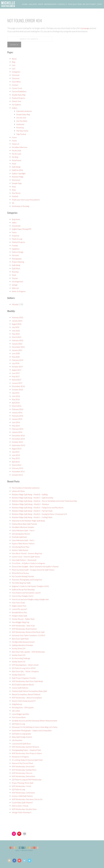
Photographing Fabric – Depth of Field (28, 750)
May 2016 (16, 399)
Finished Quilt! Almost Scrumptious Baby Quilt (32, 691)
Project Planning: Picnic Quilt (24, 783)
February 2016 (18, 409)
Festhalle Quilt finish (21, 537)
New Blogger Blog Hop (22, 622)
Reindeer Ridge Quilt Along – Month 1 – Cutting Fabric (36, 517)
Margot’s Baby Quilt (21, 616)
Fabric (15, 232)
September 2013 (19, 445)
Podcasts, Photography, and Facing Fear (29, 580)
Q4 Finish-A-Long (19, 724)
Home (14, 137)
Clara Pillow (17, 82)
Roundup (16, 272)
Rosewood (16, 180)
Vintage (15, 285)
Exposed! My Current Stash (24, 763)
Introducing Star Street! (22, 534)
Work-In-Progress (20, 291)
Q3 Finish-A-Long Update (23, 734)
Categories (17, 72)
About (15, 59)
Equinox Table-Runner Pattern (25, 543)
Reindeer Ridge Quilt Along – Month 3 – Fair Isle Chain (35, 511)
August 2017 (17, 370)
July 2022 (16, 327)
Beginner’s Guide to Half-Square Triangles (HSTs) (33, 586)
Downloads (17, 226)
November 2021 (19, 347)
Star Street (17, 193)
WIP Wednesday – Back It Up (24, 625)
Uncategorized (18, 281)
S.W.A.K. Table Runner (21, 550)
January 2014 (18, 432)
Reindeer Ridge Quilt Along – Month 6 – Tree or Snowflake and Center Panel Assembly (49, 501)
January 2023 (18, 321)
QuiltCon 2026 (18, 170)
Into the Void (22, 118)
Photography (17, 259)
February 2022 (18, 340)
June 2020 (16, 353)
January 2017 (18, 383)
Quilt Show (17, 268)
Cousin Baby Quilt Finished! (24, 802)
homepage (86, 28)
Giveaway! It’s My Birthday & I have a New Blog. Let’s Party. (38, 727)
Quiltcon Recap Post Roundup (25, 589)
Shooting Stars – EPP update (24, 707)
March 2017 (17, 380)
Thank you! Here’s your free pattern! (27, 200)
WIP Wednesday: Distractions (25, 776)
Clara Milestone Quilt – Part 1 (25, 540)
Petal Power (17, 160)
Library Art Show (19, 491)
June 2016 (16, 396)
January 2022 (18, 344)
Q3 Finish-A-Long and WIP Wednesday (29, 779)
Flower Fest (17, 101)
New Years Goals (19, 603)
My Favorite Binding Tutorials (25, 576)
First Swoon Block (19, 717)
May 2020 (16, 357)
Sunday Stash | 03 (19, 655)
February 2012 (18, 468)
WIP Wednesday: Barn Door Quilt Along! (29, 681)
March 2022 (17, 337)
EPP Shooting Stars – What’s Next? (27, 665)
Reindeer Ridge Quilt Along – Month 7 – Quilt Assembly (36, 498)
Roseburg (21, 127)
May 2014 (16, 426)
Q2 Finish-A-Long (19, 789)
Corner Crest (18, 88)
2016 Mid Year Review (22, 573)
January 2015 (18, 419)
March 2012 (17, 465)
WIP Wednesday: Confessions (25, 793)
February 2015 (18, 416)
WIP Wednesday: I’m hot (22, 786)
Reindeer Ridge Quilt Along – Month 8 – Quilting (33, 494)
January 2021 (18, 350)
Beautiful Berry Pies (21, 612)
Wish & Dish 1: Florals (21, 806)
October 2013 (18, 442)
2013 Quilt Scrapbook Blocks (24, 684)
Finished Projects (19, 98)
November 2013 (19, 439)
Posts (14, 164)
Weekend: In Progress (21, 757)
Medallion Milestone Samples (25, 527)
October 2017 (18, 366)
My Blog (16, 157)
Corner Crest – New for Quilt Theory (28, 557)
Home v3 (16, 144)
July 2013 (16, 452)
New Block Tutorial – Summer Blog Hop (29, 553)
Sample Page (17, 183)
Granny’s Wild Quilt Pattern (24, 796)
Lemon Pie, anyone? (20, 609)
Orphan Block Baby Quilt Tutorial (26, 524)
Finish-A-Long (18, 239)
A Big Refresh (18, 704)
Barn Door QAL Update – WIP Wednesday (30, 652)
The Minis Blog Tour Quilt (23, 583)
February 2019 (18, 360)
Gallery (15, 108)
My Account (17, 150)
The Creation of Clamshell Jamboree (28, 488)
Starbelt (15, 196)
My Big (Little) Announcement (25, 642)
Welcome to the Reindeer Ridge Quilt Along (31, 521)
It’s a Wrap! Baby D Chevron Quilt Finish (29, 760)
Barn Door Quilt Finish (22, 639)
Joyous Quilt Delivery (21, 688)
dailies (15, 222)
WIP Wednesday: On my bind (24, 766)
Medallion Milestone (21, 147)
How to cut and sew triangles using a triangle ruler (33, 599)
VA (13, 203)
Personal (16, 255)
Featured (16, 236)
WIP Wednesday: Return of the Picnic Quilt (30, 632)
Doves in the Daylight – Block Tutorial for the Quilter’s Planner (39, 566)
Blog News (17, 219)
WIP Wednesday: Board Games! (26, 629)
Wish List (16, 288)
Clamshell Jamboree (25, 111)
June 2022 (16, 331)
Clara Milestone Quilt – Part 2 (25, 530)
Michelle (16, 304)
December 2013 (19, 435)
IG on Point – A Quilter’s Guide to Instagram (31, 563)
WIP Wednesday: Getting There (26, 770)
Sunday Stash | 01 (19, 675)
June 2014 (16, 422)
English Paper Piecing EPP (23, 229)
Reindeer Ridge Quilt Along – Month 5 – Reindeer (34, 504)
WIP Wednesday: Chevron (23, 773)
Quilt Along (17, 265)
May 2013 (16, 458)
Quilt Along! (17, 167)
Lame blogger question (22, 714)
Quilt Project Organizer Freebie (26, 678)
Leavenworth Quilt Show (22, 743)
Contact (15, 85)
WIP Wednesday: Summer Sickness (27, 747)
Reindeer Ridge (19, 177)
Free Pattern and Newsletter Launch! (28, 593)
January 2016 (18, 412)
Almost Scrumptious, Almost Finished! (28, 694)
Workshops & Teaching (22, 206)
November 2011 (19, 471)
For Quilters (17, 104)
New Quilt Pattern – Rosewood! (26, 560)
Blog (14, 62)
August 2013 (17, 449)
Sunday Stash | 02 (19, 661)
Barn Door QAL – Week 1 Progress (27, 671)
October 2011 (18, 475)
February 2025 (18, 317)
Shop (14, 186)
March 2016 (17, 406)
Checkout (16, 75)
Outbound (21, 124)
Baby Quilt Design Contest (24, 737)
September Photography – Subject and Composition (34, 730)
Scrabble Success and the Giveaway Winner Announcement (37, 721)
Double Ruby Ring (20, 95)
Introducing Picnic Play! (22, 547)
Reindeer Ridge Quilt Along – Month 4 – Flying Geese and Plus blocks (42, 507)
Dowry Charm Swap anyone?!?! (25, 701)
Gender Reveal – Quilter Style (25, 619)
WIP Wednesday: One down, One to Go (29, 799)
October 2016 (18, 389)
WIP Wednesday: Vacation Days (26, 809)
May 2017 (16, 376)
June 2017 (16, 373)
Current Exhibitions (20, 91)
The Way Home (23, 131)
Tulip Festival (22, 134)
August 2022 (17, 324)
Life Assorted (18, 740)
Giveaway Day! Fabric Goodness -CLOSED (30, 635)
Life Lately (16, 711)
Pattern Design (18, 252)
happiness (16, 249)
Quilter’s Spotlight (20, 173)
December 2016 (19, 386)
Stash (14, 275)
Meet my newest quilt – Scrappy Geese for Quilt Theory (36, 570)
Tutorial (15, 278)
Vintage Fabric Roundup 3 (23, 812)
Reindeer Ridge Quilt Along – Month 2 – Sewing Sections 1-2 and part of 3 (43, 514)
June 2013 (16, 455)
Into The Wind (22, 121)
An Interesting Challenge (23, 658)
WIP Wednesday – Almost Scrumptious (29, 698)
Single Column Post (20, 606)
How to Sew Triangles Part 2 (24, 596)
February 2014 (18, 429)
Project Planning (19, 262)
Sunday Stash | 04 (19, 648)
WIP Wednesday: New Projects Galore (29, 753)
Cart (14, 65)
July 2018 (16, 363)
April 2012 (16, 462)
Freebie (15, 245)
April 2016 (16, 403)
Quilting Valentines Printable (24, 645)
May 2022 (16, 334)
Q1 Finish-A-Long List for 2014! (25, 668)
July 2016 (16, 393)
